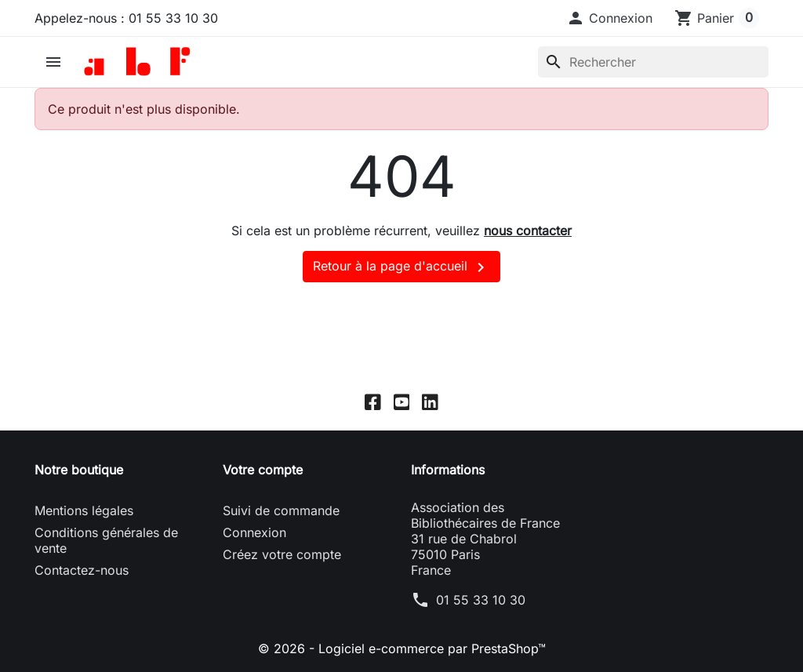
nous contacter (528, 231)
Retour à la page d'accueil (401, 267)
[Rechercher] (653, 62)
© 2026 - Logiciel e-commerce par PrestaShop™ (402, 648)
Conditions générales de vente (106, 540)
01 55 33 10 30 (481, 600)
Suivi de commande (281, 510)
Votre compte (263, 470)
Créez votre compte (282, 554)
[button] (609, 18)
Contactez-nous (82, 570)
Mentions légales (84, 510)
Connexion (254, 532)
